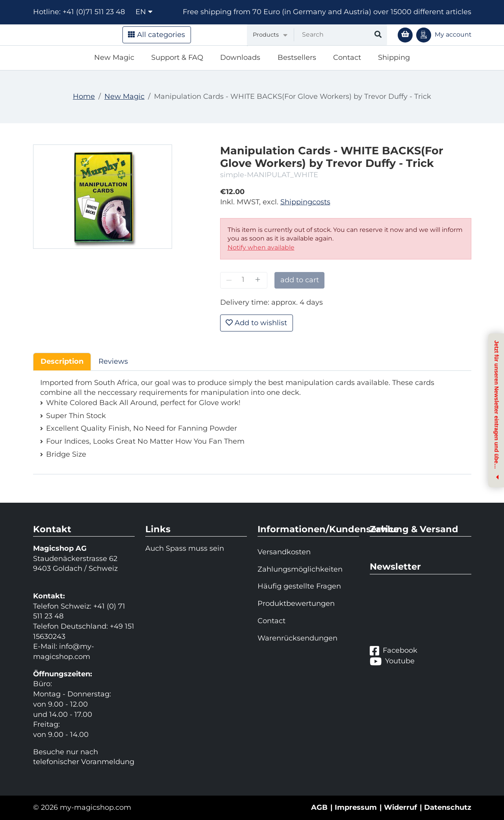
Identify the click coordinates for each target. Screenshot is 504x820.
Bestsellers (297, 57)
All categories (157, 35)
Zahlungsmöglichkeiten (300, 569)
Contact (347, 57)
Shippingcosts (305, 202)
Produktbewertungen (296, 603)
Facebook (394, 651)
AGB (319, 807)
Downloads (240, 57)
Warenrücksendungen (297, 638)
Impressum (356, 807)
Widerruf (400, 807)
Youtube (392, 661)
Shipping (394, 57)
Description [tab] (62, 361)
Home (84, 96)
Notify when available (261, 247)
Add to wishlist (256, 323)
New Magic (114, 57)
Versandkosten (284, 552)
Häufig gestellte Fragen (299, 586)
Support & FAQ (177, 57)
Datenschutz (448, 807)
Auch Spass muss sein (185, 548)
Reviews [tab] (113, 361)
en (144, 12)
